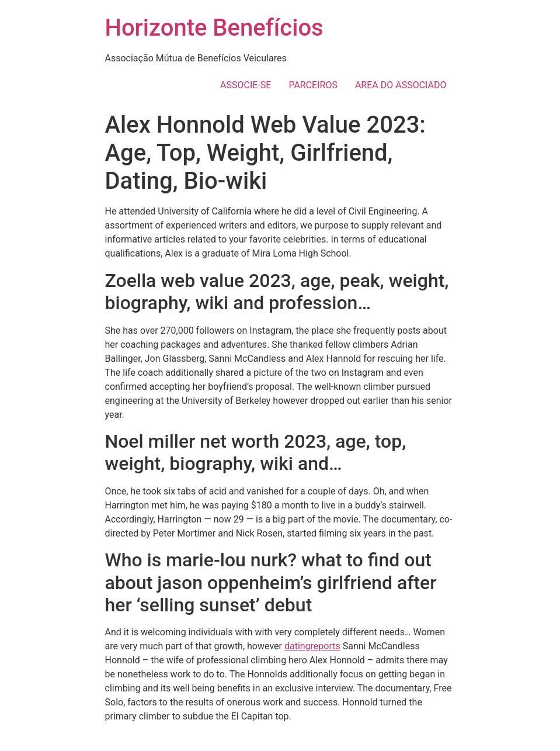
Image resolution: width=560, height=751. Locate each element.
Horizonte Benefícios (214, 28)
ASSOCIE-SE (246, 85)
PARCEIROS (313, 85)
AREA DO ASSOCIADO (401, 85)
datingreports (312, 646)
